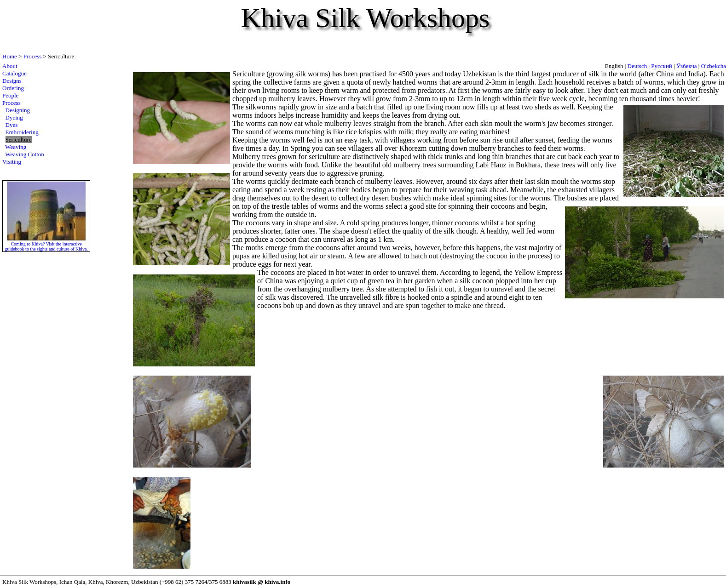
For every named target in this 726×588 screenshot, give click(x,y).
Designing (18, 110)
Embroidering (22, 132)
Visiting (12, 162)
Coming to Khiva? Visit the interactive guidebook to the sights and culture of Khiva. (46, 244)
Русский (662, 66)
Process (33, 56)
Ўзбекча (687, 66)
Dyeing (14, 117)
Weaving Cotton (25, 154)
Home (10, 56)
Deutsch (637, 66)
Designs (12, 81)
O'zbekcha (714, 66)
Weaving (16, 147)
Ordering (13, 88)
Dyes (12, 125)
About (10, 66)
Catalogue (14, 73)
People (10, 95)
